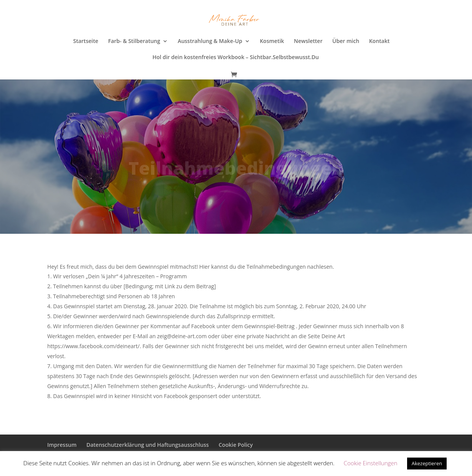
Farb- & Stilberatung (134, 41)
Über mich (346, 41)
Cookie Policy (236, 445)
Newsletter (308, 41)
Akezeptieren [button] (427, 463)
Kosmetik (272, 41)
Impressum (62, 445)
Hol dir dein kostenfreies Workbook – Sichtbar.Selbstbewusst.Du (236, 58)
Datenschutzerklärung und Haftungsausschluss (148, 445)
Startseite (85, 41)
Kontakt (379, 41)
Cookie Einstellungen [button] (371, 463)
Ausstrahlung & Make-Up (210, 41)
